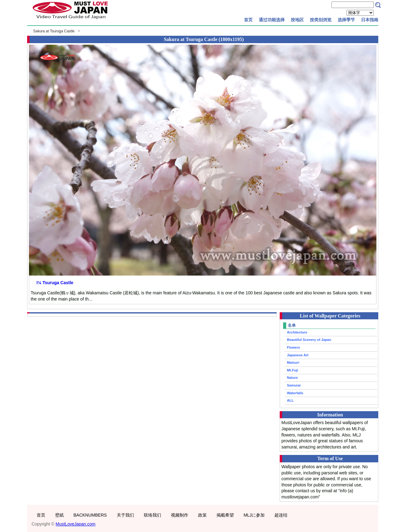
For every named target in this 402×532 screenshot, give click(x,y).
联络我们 (152, 515)
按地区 (297, 20)
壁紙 (59, 515)
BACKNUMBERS (90, 515)
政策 (202, 515)
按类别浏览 (321, 20)
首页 (248, 20)
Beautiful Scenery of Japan (309, 340)
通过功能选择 (272, 20)
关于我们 (125, 515)
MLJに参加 (254, 515)
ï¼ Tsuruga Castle (55, 283)
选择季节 (346, 20)
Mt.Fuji (293, 370)
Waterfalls (295, 393)
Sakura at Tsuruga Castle (54, 31)
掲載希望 (225, 515)
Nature (292, 378)
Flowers (294, 347)
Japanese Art (298, 355)
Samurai (294, 385)
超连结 (281, 515)
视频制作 (180, 515)
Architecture (297, 332)
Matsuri (293, 362)
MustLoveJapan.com (76, 524)
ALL (290, 400)
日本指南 (370, 20)
